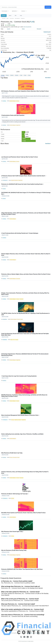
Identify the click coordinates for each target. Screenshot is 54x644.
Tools (21, 16)
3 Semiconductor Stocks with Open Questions (13, 115)
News (7, 18)
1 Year (21, 75)
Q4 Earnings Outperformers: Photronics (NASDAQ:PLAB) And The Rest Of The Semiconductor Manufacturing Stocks (25, 355)
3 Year (25, 75)
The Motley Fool (5, 180)
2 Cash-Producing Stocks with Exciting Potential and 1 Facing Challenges (20, 233)
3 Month (17, 75)
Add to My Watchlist (27, 27)
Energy (21, 319)
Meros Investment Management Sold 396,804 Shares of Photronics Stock (20, 415)
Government (18, 279)
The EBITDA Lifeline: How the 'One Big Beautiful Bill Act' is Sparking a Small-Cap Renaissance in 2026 (25, 314)
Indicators (23, 11)
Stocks (10, 16)
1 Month (12, 75)
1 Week (7, 75)
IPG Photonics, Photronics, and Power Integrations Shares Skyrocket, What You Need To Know (25, 91)
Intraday (3, 75)
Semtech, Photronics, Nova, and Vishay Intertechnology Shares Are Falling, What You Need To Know (25, 472)
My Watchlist (14, 11)
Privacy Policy (30, 633)
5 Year (29, 75)
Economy (18, 101)
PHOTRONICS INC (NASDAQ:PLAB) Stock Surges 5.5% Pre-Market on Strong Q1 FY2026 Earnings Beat (26, 193)
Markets (4, 16)
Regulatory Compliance (15, 180)
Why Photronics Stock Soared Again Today (13, 532)
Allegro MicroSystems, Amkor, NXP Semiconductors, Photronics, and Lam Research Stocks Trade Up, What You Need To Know (26, 214)
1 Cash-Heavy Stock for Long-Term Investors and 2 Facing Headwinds (19, 376)
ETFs (16, 16)
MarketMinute (5, 319)
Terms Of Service (39, 633)
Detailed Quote (47, 32)
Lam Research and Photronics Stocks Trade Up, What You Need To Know (20, 157)
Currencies (12, 18)
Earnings (13, 498)
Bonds (12, 340)
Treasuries (23, 18)
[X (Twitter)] (21, 637)
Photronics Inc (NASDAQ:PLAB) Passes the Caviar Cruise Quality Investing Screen (23, 184)
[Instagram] (31, 637)
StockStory (4, 101)
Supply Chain (18, 125)
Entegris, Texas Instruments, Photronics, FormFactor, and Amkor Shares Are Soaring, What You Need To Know (25, 294)
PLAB (32, 22)
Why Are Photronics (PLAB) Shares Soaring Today (14, 550)
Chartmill (4, 189)
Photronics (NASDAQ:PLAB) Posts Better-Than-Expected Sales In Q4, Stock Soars (22, 569)
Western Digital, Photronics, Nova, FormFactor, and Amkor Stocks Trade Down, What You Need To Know (26, 255)
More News (48, 78)
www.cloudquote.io (36, 630)
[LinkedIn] (28, 637)
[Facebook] (24, 637)
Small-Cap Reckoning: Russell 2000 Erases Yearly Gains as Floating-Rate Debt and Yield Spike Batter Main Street (25, 334)
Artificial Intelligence (13, 101)
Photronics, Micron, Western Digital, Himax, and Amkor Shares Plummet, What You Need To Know (26, 274)
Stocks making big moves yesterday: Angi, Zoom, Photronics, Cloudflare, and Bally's (22, 434)
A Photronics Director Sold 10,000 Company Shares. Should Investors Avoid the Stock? (24, 176)
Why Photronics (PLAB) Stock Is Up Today (12, 453)
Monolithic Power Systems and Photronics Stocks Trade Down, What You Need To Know (23, 513)
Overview (4, 18)
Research (39, 29)
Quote (9, 29)
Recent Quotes (4, 11)
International (17, 18)
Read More (48, 144)
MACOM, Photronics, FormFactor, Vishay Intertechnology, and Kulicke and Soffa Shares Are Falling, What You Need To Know (24, 396)
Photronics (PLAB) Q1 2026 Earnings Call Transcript (15, 494)
